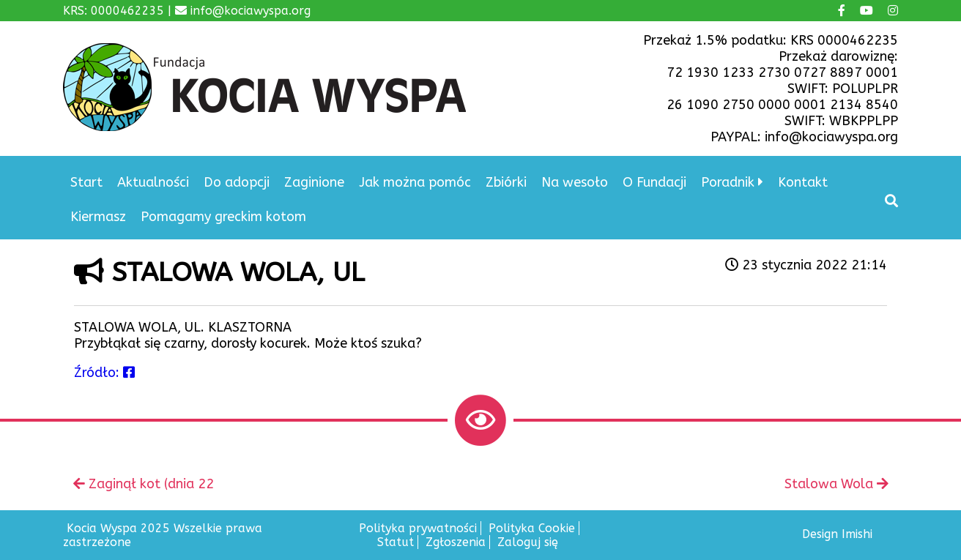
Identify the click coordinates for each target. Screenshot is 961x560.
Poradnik (728, 182)
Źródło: (104, 373)
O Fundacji (654, 182)
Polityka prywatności (418, 528)
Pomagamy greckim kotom (223, 217)
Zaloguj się (528, 542)
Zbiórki (506, 182)
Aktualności (153, 182)
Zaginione (314, 182)
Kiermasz (98, 217)
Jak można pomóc (415, 182)
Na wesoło (575, 182)
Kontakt (803, 182)
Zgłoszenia (456, 542)
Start (86, 182)
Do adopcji (237, 182)
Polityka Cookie (532, 528)
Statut (396, 542)
